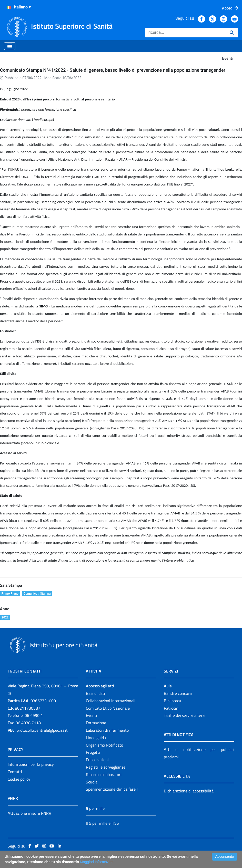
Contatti (15, 772)
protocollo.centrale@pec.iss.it (42, 730)
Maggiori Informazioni (97, 862)
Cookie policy (19, 779)
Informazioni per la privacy (31, 764)
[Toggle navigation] (10, 46)
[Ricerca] (185, 33)
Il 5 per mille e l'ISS (102, 823)
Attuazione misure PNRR (29, 813)
